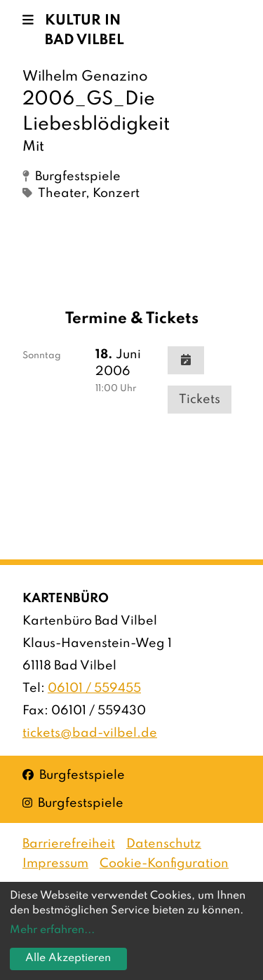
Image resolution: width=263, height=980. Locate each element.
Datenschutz (164, 844)
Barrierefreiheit (69, 844)
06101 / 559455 (94, 688)
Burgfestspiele (74, 774)
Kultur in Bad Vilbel (85, 31)
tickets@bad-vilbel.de (90, 733)
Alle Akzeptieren (68, 958)
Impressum (55, 864)
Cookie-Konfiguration (164, 864)
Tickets (200, 400)
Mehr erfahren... (52, 930)
